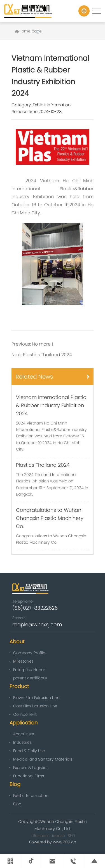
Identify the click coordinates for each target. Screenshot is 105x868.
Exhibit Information (52, 105)
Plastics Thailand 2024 (47, 355)
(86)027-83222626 (35, 608)
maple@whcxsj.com (37, 624)
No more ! (42, 344)
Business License (49, 836)
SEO (71, 836)
